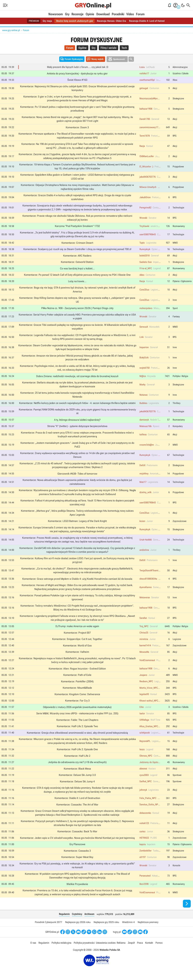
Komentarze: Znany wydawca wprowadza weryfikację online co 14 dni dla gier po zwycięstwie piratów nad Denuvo (77, 455)
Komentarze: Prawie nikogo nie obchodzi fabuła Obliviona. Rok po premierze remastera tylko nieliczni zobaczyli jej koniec (77, 218)
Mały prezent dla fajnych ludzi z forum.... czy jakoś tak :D (78, 67)
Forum (140, 14)
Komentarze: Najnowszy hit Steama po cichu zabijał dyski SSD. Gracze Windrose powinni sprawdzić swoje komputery (77, 88)
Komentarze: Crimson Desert (77, 243)
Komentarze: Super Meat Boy (77, 857)
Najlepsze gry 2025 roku (106, 922)
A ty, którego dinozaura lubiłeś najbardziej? (77, 420)
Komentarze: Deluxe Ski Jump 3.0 (77, 775)
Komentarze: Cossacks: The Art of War (77, 805)
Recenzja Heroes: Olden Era (112, 21)
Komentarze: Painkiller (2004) (77, 681)
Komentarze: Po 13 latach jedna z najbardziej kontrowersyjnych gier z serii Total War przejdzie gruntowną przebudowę (77, 109)
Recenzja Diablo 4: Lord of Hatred (147, 21)
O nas (33, 943)
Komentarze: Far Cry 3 (77, 701)
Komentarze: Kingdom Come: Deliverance (77, 694)
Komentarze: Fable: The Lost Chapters (77, 720)
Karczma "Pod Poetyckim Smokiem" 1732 (77, 226)
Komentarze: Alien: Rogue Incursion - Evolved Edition (77, 669)
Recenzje (78, 14)
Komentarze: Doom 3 (77, 127)
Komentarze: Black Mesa (77, 769)
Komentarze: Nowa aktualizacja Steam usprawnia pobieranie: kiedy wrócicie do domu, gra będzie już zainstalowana (77, 482)
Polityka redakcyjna (61, 943)
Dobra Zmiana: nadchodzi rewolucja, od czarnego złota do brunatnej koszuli (77, 376)
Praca (140, 943)
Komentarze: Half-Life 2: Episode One (77, 749)
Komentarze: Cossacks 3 (77, 851)
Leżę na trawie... (77, 281)
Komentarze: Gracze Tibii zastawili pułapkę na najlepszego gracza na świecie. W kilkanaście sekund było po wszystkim (77, 327)
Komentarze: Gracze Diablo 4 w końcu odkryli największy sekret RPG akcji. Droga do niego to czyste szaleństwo (77, 197)
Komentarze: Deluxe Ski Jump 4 (77, 781)
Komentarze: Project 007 (77, 633)
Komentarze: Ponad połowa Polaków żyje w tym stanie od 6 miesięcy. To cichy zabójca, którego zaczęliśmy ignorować (77, 597)
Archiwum (89, 914)
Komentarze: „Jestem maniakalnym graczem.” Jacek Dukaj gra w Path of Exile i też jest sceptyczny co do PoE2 (77, 445)
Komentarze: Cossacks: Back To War (77, 831)
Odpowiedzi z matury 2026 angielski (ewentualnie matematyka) (77, 707)
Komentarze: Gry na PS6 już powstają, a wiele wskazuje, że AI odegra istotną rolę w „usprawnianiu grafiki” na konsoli (77, 865)
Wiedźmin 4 (128, 922)
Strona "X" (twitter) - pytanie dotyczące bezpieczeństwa (77, 426)
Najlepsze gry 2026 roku (78, 922)
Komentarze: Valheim (77, 652)
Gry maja (47, 21)
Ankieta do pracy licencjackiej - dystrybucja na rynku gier (77, 73)
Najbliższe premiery (148, 922)
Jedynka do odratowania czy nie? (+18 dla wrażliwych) (77, 762)
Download (103, 14)
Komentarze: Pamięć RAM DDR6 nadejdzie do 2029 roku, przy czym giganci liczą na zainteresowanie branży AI (77, 411)
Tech (124, 48)
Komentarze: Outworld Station (77, 262)
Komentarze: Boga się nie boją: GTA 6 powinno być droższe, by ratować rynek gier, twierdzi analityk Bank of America (77, 290)
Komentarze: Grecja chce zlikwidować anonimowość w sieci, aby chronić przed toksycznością (77, 733)
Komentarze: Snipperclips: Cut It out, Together (77, 639)
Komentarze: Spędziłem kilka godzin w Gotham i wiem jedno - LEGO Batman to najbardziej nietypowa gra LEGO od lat (77, 177)
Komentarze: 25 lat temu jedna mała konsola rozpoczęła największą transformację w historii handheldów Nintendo (77, 395)
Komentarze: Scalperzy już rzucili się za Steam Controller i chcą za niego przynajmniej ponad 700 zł (77, 249)
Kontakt (149, 943)
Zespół (131, 943)
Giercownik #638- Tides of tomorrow (77, 474)
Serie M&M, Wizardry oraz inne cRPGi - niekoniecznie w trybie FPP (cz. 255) (77, 713)
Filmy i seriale (108, 48)
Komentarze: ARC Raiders (77, 256)
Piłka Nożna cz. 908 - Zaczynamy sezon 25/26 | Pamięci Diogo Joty (77, 308)
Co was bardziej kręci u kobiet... (77, 268)
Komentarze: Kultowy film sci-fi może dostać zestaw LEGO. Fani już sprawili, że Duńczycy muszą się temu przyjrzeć (77, 560)
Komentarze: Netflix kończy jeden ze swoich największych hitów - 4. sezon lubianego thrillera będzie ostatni (77, 403)
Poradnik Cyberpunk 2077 (48, 922)
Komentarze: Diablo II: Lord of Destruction (77, 798)
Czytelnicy (77, 914)
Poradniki (118, 14)
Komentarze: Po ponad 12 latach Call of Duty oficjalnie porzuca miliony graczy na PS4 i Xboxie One (77, 275)
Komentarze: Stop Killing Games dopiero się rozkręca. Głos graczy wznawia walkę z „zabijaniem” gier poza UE (77, 300)
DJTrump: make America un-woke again (77, 626)
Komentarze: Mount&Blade (77, 688)
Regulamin (64, 914)
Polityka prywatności (84, 943)
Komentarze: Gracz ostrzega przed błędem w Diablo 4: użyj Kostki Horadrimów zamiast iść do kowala (77, 579)
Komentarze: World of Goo (77, 645)
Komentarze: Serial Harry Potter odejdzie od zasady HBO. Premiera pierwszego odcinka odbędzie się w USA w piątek (77, 317)
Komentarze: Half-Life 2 (77, 756)
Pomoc (159, 943)
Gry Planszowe (77, 844)
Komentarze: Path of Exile (77, 675)
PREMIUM (34, 21)
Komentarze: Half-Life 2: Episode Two (77, 726)
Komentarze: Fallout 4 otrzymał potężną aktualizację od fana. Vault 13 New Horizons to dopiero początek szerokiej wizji (77, 502)
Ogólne (82, 48)
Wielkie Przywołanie (77, 884)
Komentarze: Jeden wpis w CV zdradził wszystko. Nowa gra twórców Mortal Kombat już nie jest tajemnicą (77, 838)
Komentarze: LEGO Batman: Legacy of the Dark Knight (77, 521)
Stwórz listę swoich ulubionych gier (75, 21)
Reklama (121, 943)
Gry (67, 14)
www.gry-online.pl (11, 30)
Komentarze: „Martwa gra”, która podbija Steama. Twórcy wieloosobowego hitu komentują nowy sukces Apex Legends (77, 513)
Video (130, 14)
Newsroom (56, 14)
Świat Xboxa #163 (77, 80)
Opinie (90, 14)
